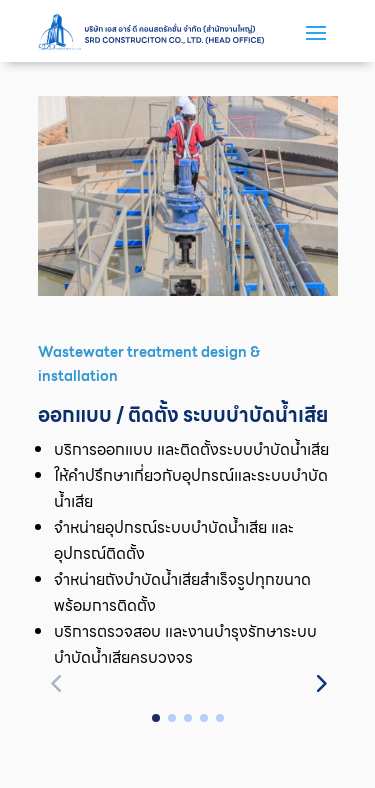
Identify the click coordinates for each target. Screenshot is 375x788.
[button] (320, 682)
